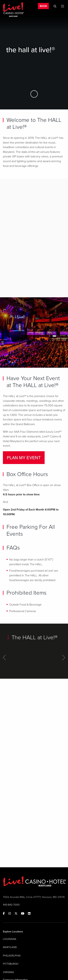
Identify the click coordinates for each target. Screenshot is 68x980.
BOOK (43, 6)
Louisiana (10, 939)
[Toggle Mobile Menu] (63, 6)
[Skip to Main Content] (34, 94)
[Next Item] (64, 658)
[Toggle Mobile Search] (55, 6)
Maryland (10, 947)
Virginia (8, 972)
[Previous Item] (4, 658)
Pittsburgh (11, 964)
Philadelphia (12, 956)
